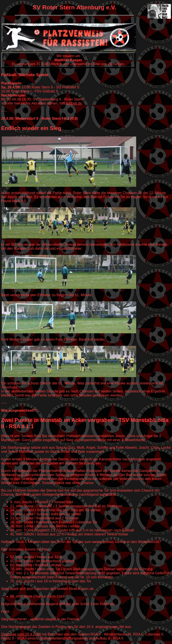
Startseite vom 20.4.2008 (21, 634)
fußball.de (74, 103)
